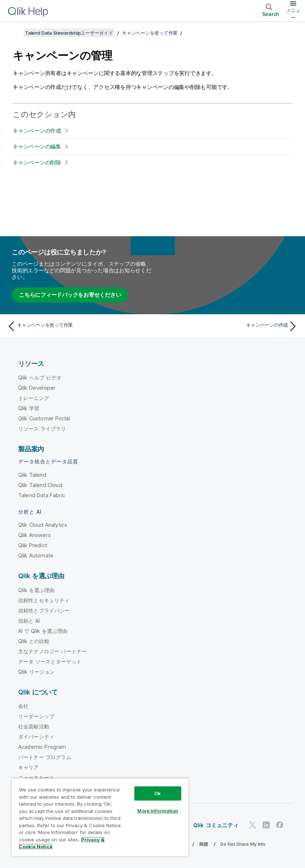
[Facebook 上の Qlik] (280, 825)
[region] (100, 817)
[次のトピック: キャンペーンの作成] (227, 326)
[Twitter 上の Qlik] (253, 825)
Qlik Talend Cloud (40, 485)
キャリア (29, 767)
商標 (203, 844)
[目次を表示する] (15, 33)
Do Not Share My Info (243, 844)
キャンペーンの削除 (37, 162)
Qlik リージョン (37, 672)
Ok (158, 793)
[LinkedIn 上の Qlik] (266, 825)
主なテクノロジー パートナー (52, 651)
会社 (23, 706)
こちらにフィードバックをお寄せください (70, 295)
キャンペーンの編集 (37, 146)
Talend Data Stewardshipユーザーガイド (69, 33)
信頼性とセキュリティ (44, 600)
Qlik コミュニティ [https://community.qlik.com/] (216, 825)
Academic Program (42, 747)
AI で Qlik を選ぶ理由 (43, 631)
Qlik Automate (36, 555)
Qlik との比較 (34, 641)
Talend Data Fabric (42, 495)
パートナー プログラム (45, 757)
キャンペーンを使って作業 (150, 33)
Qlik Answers (35, 535)
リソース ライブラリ (42, 429)
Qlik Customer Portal (44, 418)
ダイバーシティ (36, 737)
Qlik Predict (33, 545)
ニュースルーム (36, 777)
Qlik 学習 (29, 408)
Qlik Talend (32, 475)
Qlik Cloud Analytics (43, 525)
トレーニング (34, 398)
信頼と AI (29, 621)
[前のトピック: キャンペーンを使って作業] (78, 326)
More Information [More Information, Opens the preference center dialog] (158, 811)
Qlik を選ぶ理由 (37, 590)
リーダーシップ (36, 716)
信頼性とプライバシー (44, 610)
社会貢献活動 (34, 726)
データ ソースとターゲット (50, 661)
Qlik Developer (37, 388)
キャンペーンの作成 (37, 131)
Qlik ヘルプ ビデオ (40, 377)
